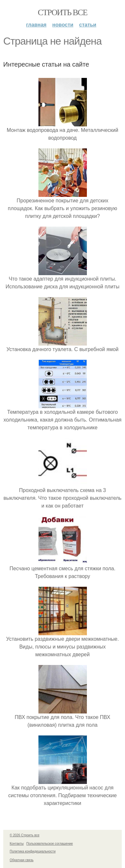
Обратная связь (22, 860)
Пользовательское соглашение (50, 844)
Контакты (17, 844)
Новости (63, 25)
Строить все (62, 12)
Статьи (88, 25)
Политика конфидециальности (33, 851)
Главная (36, 25)
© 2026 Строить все (25, 835)
